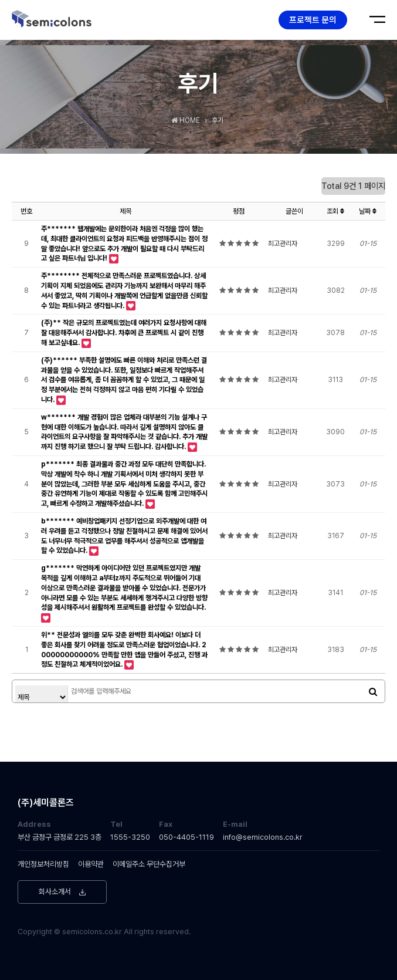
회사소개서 (55, 892)
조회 (335, 211)
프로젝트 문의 (313, 20)
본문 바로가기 (0, 0)
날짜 (368, 211)
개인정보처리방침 (43, 864)
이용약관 (91, 864)
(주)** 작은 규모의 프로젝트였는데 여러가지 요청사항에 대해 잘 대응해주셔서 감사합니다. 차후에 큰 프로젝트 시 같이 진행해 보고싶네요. (124, 333)
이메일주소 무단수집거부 (149, 864)
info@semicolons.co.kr (263, 837)
